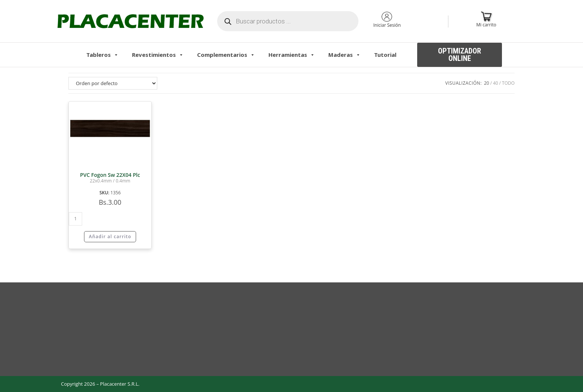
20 (487, 83)
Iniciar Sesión (387, 25)
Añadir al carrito (110, 237)
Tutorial (385, 55)
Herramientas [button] (292, 55)
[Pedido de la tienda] (113, 83)
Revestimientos (158, 55)
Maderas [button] (344, 55)
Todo (508, 83)
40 (496, 83)
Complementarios (226, 55)
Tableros (102, 55)
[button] (460, 55)
